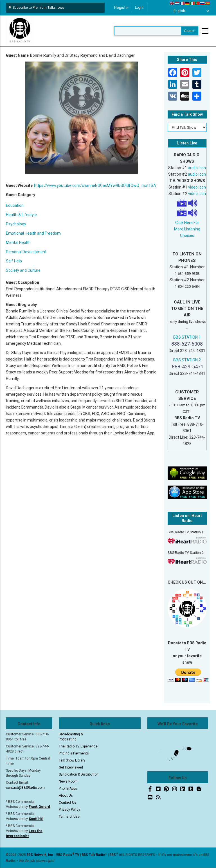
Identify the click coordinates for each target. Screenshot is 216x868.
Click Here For (187, 223)
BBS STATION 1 (187, 337)
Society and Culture (23, 270)
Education (15, 205)
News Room (68, 781)
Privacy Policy (69, 810)
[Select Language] (190, 11)
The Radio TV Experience (78, 746)
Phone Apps (68, 788)
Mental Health (18, 243)
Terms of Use (69, 817)
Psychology (16, 224)
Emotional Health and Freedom (33, 233)
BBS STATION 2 (187, 360)
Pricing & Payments (74, 753)
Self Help (14, 261)
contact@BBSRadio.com (25, 788)
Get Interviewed (71, 767)
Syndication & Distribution (79, 774)
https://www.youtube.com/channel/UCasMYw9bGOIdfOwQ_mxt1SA (95, 185)
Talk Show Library (72, 760)
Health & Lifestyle (21, 215)
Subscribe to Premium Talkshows (36, 8)
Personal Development (26, 252)
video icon (197, 187)
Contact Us (67, 803)
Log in (140, 8)
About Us (66, 796)
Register (122, 8)
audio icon (197, 168)
